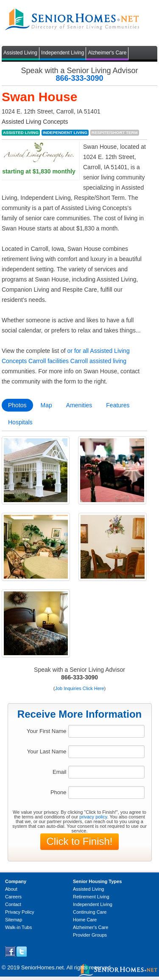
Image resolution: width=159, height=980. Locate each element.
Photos (17, 405)
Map (46, 405)
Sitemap (14, 920)
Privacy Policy (20, 912)
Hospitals (20, 422)
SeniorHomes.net (42, 967)
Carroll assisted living (98, 361)
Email (60, 772)
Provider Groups (90, 935)
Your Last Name (47, 751)
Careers (13, 897)
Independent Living (63, 53)
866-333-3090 (79, 78)
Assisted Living (20, 53)
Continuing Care (90, 912)
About (11, 889)
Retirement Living (91, 897)
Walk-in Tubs (18, 927)
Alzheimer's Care (107, 53)
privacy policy (93, 817)
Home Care (85, 920)
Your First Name (46, 731)
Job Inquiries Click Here (79, 688)
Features (118, 405)
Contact (13, 904)
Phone (59, 792)
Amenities (79, 405)
